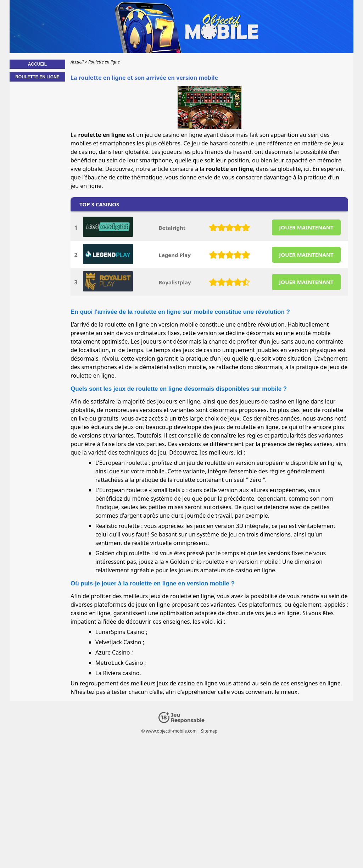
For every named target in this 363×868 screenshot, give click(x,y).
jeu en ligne (86, 186)
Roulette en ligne (37, 77)
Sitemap (209, 731)
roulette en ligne (257, 427)
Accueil (37, 64)
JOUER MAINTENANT (306, 227)
